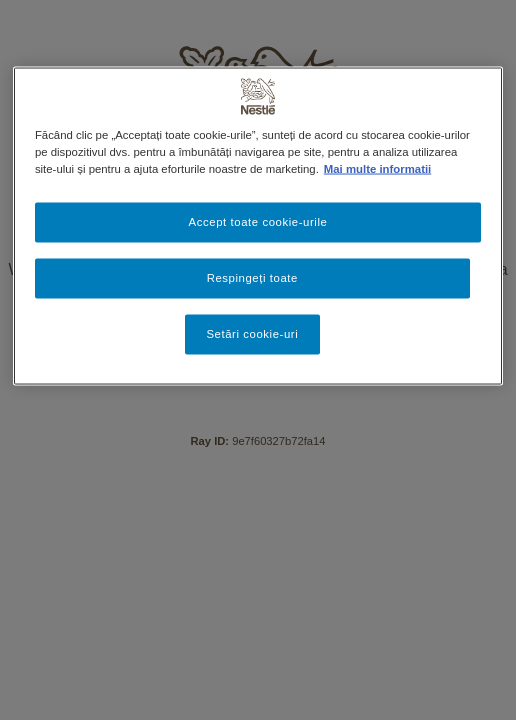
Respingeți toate (252, 278)
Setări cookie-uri (252, 334)
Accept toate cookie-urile (258, 222)
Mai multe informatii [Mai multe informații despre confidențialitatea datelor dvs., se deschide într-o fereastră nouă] (377, 169)
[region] (258, 226)
